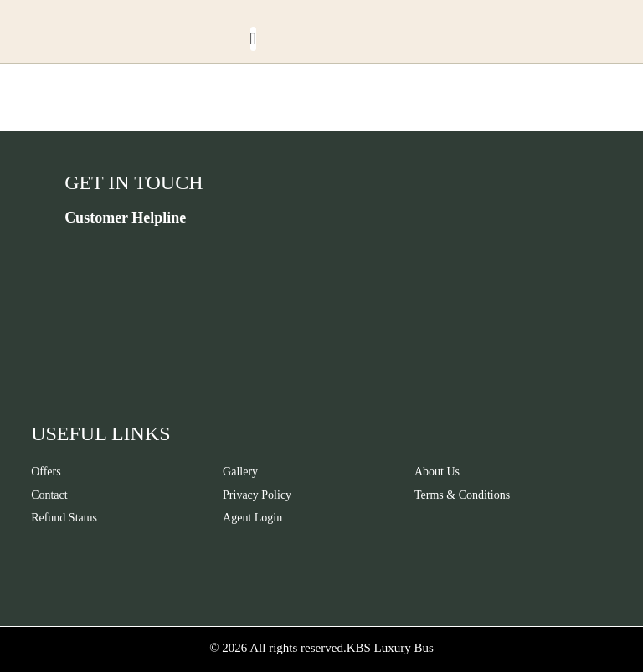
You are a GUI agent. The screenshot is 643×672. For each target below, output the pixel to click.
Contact (49, 495)
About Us (437, 472)
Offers (46, 472)
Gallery (240, 472)
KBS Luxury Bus (390, 648)
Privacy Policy (257, 495)
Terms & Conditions (462, 495)
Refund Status (64, 518)
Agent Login (252, 518)
